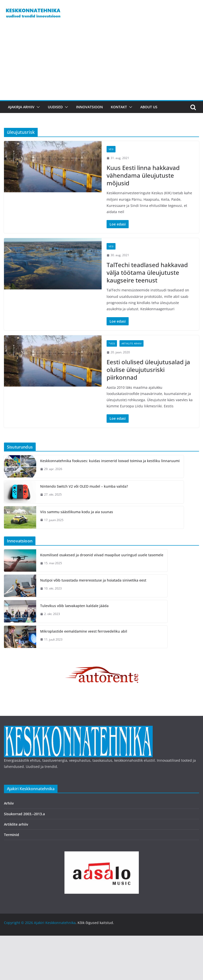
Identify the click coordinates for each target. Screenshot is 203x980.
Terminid (12, 835)
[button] (37, 107)
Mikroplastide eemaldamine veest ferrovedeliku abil (84, 631)
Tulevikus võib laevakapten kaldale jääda (74, 606)
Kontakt (119, 107)
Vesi (111, 149)
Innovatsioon (89, 107)
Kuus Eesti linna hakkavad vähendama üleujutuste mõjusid (143, 175)
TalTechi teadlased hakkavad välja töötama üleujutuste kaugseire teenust (147, 272)
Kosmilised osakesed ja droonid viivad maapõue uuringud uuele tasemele (102, 555)
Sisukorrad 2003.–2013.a (24, 814)
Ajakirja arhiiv (21, 107)
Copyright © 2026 (19, 923)
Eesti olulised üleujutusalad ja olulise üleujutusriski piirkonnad (148, 370)
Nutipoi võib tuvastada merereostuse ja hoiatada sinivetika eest (93, 580)
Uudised (55, 107)
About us (149, 107)
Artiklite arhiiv (131, 343)
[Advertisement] (101, 63)
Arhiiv (9, 803)
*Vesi (112, 343)
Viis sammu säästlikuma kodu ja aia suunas (77, 512)
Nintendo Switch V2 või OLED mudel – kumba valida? (84, 486)
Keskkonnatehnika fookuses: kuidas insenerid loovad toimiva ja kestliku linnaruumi (110, 461)
